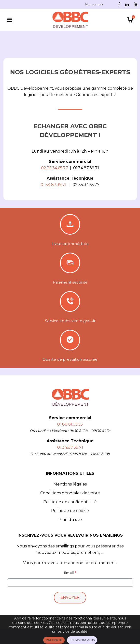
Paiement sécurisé (70, 282)
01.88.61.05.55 (70, 424)
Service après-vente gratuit (70, 321)
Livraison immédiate (70, 244)
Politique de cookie (70, 511)
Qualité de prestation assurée (70, 359)
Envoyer (70, 597)
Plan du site (70, 520)
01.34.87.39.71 (70, 447)
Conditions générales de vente (70, 493)
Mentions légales (70, 484)
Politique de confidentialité (70, 502)
